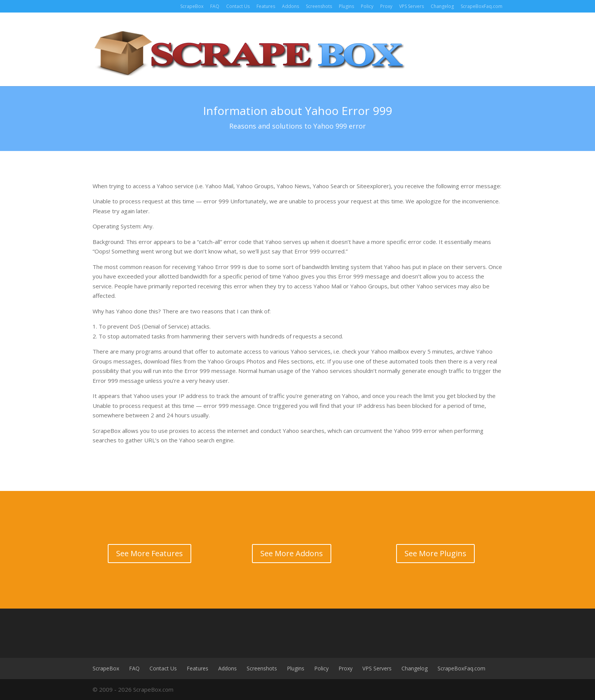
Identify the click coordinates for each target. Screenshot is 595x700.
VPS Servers (412, 6)
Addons (290, 6)
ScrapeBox (192, 6)
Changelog (442, 6)
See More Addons (292, 553)
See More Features (150, 553)
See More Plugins (435, 553)
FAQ (215, 6)
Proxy (386, 6)
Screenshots (319, 6)
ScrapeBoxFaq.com (482, 6)
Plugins (346, 6)
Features (266, 6)
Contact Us (238, 6)
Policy (367, 6)
